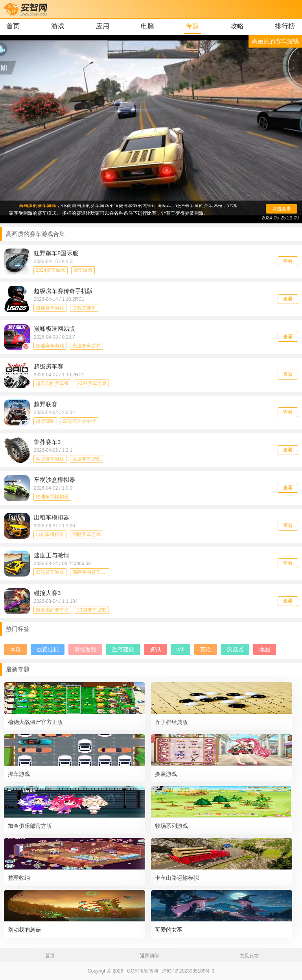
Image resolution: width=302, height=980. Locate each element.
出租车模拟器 (50, 534)
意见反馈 (249, 956)
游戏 (58, 26)
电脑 (147, 26)
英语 (206, 649)
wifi (180, 649)
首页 (13, 26)
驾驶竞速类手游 (79, 421)
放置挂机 (48, 649)
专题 (192, 26)
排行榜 (285, 26)
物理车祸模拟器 (52, 497)
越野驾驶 (45, 421)
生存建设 (123, 649)
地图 (265, 649)
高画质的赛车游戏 (91, 572)
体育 (15, 649)
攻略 (237, 26)
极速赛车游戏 (50, 308)
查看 (288, 261)
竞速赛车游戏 (87, 346)
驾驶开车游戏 (87, 534)
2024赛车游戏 (51, 270)
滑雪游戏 (85, 649)
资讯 (155, 649)
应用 (103, 26)
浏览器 (235, 649)
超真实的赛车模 (52, 383)
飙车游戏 (83, 270)
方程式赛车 (84, 308)
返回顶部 (149, 956)
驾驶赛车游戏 (50, 459)
